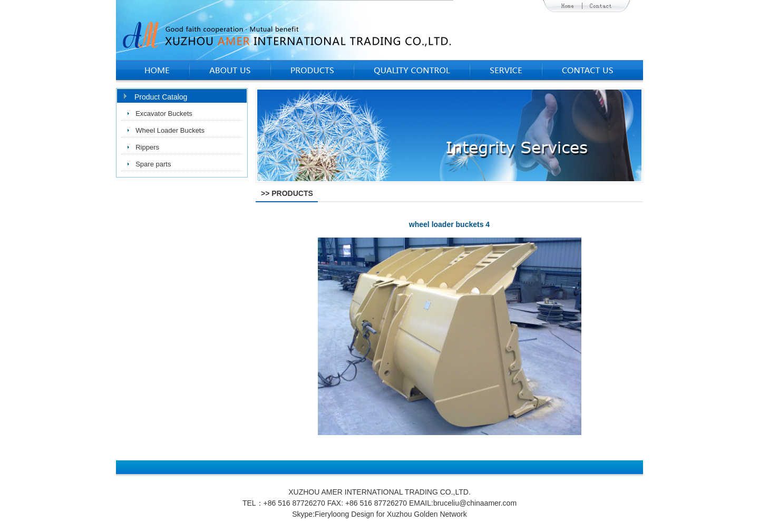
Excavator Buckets (164, 114)
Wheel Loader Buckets (170, 130)
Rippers (147, 147)
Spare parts (153, 164)
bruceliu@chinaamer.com (475, 503)
